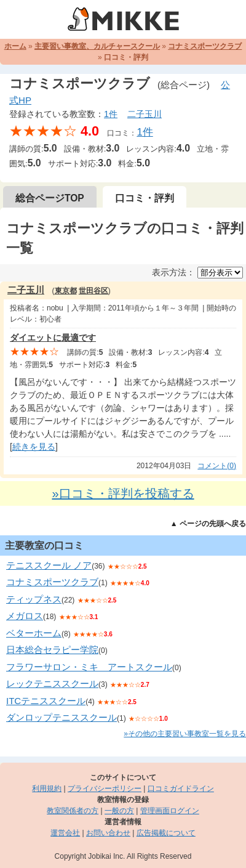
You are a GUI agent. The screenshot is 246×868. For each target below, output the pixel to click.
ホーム (15, 46)
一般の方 (119, 811)
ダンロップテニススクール (61, 717)
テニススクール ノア (49, 565)
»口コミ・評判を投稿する (123, 493)
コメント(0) (217, 466)
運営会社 (65, 833)
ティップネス (34, 599)
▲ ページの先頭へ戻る (208, 524)
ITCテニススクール (46, 701)
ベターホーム (34, 633)
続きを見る (34, 447)
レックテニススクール (52, 683)
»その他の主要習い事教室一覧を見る (185, 734)
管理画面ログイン (170, 811)
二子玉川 (145, 114)
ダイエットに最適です (53, 338)
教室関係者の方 (73, 811)
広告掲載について (166, 833)
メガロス (25, 616)
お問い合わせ (108, 833)
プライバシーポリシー (105, 789)
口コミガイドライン (181, 789)
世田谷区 (93, 291)
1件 (111, 114)
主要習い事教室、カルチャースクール (97, 46)
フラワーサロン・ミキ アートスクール (89, 667)
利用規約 (47, 789)
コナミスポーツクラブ (205, 46)
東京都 (66, 291)
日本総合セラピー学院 (52, 650)
